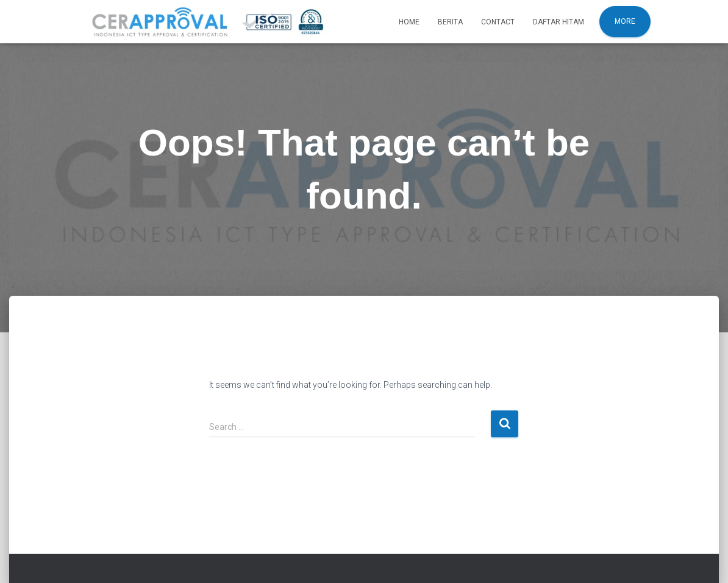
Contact (498, 22)
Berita (450, 22)
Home (409, 22)
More (625, 21)
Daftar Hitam (558, 22)
